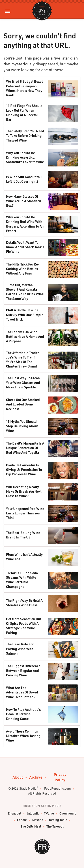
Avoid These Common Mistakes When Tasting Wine (23, 736)
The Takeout (55, 826)
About (18, 777)
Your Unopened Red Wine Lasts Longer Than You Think (25, 513)
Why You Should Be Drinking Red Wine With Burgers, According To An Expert (25, 224)
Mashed (38, 820)
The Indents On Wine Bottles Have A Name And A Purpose (25, 336)
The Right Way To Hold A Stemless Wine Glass (24, 603)
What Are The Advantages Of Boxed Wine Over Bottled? (22, 692)
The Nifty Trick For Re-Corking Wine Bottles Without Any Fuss (23, 269)
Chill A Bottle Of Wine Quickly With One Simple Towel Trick (25, 315)
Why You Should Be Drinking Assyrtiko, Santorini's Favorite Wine (25, 157)
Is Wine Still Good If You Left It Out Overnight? (24, 179)
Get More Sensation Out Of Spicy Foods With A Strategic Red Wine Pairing (24, 626)
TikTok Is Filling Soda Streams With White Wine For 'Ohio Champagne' (22, 580)
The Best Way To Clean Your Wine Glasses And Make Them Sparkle (23, 382)
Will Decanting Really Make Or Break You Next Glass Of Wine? (24, 491)
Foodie (22, 820)
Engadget (15, 813)
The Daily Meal (31, 826)
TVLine (49, 813)
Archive (36, 777)
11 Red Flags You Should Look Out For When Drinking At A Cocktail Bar (24, 112)
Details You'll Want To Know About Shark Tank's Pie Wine (25, 247)
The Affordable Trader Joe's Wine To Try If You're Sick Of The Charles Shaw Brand (23, 360)
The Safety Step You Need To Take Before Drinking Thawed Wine (25, 136)
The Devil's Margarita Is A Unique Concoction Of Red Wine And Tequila (25, 448)
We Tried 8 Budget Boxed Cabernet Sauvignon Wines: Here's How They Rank (25, 88)
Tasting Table (58, 820)
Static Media (28, 788)
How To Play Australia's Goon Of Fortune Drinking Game (23, 714)
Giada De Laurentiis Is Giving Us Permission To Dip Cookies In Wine (24, 470)
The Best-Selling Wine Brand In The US (23, 535)
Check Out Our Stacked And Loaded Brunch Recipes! (23, 404)
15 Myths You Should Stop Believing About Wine (22, 426)
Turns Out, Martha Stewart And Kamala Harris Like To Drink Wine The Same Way (25, 292)
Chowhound (68, 813)
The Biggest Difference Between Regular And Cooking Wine (23, 670)
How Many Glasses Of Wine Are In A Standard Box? (24, 201)
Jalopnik (33, 813)
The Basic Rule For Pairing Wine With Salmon (20, 649)
